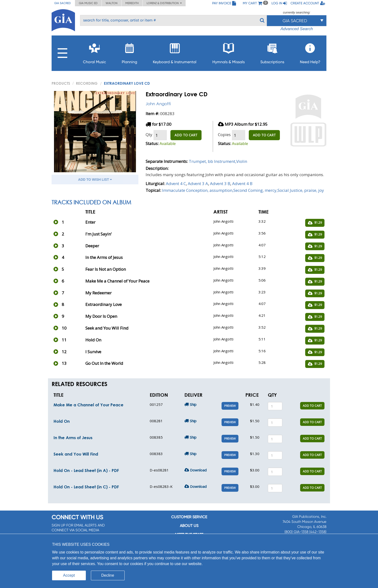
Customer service (189, 517)
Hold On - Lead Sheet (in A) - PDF (86, 470)
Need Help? (310, 52)
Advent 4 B (242, 183)
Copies (224, 135)
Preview (230, 406)
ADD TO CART (186, 135)
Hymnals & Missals (229, 52)
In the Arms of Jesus (73, 438)
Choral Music (94, 52)
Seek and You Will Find (76, 454)
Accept (69, 575)
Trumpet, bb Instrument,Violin (218, 161)
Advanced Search (297, 29)
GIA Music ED (88, 3)
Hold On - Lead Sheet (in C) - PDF (86, 487)
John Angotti (158, 104)
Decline (108, 575)
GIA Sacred (63, 3)
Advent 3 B (220, 183)
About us (189, 526)
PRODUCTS (61, 83)
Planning (129, 52)
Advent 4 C (176, 183)
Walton (111, 3)
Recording (87, 83)
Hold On (62, 421)
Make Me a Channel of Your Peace (88, 405)
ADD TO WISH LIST (95, 180)
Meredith (132, 3)
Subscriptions (272, 52)
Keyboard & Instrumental (175, 52)
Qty (149, 135)
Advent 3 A (198, 183)
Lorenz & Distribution (164, 3)
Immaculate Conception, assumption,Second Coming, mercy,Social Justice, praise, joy (243, 190)
